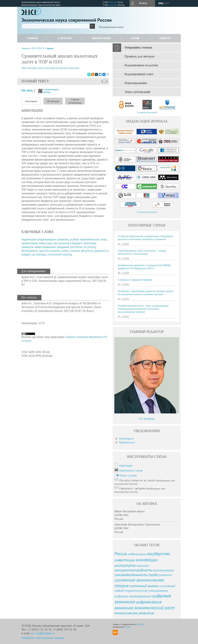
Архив (135, 38)
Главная (32, 38)
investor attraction (82, 251)
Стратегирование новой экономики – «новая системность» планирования (142, 252)
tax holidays (39, 254)
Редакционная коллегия (141, 65)
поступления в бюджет (67, 243)
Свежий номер (101, 38)
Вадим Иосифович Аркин (33, 68)
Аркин (50, 48)
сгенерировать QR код (46, 91)
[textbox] (56, 26)
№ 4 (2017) (38, 48)
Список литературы (75, 101)
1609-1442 (113, 2)
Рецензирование (136, 83)
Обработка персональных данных (43, 638)
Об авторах (53, 101)
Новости (165, 38)
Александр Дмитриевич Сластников (62, 68)
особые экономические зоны (88, 239)
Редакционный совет (139, 74)
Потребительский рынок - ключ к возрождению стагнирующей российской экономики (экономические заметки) (143, 309)
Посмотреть (126, 439)
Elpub (127, 627)
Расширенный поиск (111, 27)
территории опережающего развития (45, 239)
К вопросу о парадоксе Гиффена (135, 280)
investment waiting (60, 254)
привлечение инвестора (37, 243)
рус (167, 3)
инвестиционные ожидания (52, 247)
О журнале (65, 38)
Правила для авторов (139, 57)
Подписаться (127, 442)
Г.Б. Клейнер (147, 419)
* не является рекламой (147, 112)
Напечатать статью (131, 470)
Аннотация (31, 101)
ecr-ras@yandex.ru (43, 633)
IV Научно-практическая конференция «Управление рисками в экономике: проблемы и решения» (145, 238)
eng (161, 3)
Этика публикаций (137, 92)
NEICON (140, 624)
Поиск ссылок (128, 475)
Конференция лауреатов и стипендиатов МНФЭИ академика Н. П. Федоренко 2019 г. (144, 267)
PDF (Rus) (27, 91)
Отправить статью (138, 48)
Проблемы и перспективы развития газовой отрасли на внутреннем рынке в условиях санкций (146, 293)
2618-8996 (113, 5)
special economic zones (54, 251)
